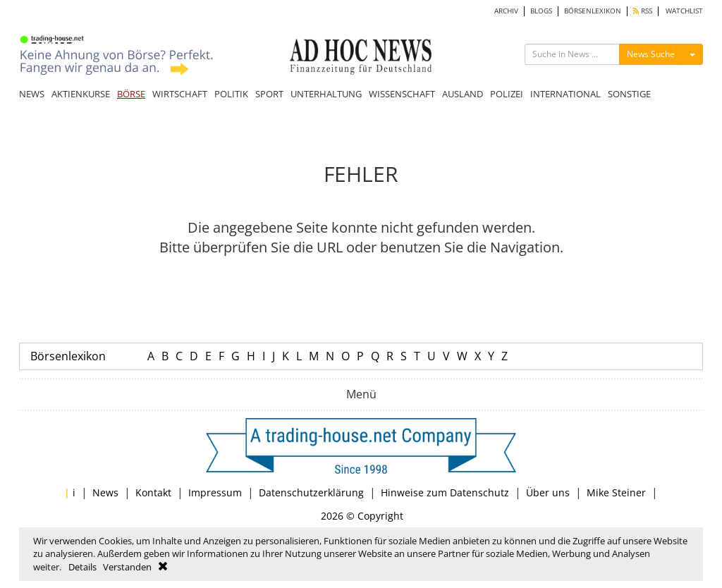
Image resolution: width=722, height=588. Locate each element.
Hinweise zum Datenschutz (445, 492)
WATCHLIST (684, 11)
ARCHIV (506, 11)
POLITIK (231, 94)
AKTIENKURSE (81, 94)
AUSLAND (463, 94)
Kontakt (153, 492)
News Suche (651, 54)
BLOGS (541, 11)
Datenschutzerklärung (311, 492)
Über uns (548, 492)
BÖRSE (131, 94)
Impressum (215, 492)
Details (82, 567)
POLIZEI (507, 94)
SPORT (269, 94)
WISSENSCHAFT (402, 94)
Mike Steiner (616, 492)
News (105, 492)
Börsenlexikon (68, 356)
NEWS (32, 94)
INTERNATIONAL (565, 94)
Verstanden (127, 567)
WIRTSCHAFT (180, 94)
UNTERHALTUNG (326, 94)
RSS (643, 11)
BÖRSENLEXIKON (593, 11)
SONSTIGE (629, 94)
